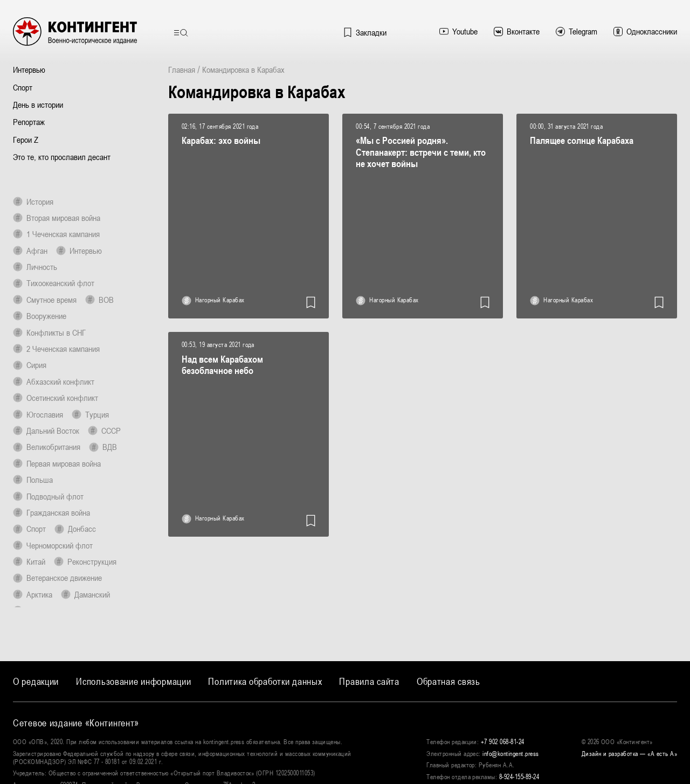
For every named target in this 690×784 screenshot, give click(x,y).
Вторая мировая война (57, 218)
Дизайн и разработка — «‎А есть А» (629, 754)
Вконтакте (517, 31)
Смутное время (45, 300)
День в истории (38, 105)
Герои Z (26, 140)
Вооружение (40, 316)
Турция (90, 414)
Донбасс (75, 529)
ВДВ (103, 447)
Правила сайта (369, 681)
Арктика (33, 594)
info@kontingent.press (510, 754)
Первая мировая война (57, 463)
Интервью (29, 70)
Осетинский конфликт (56, 398)
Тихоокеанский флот (54, 283)
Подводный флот (48, 496)
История (33, 202)
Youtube (458, 31)
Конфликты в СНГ (49, 332)
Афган (30, 251)
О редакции (36, 681)
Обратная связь (448, 681)
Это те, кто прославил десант (62, 157)
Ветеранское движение (57, 578)
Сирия (30, 365)
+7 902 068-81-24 (503, 742)
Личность (35, 267)
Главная (182, 70)
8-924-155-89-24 (519, 777)
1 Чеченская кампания (56, 234)
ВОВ (99, 300)
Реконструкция (85, 561)
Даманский (85, 594)
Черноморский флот (53, 545)
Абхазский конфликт (54, 381)
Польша (33, 480)
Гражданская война (51, 512)
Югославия (38, 414)
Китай (29, 561)
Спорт (23, 87)
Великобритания (47, 447)
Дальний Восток (46, 431)
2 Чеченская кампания (56, 349)
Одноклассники (645, 31)
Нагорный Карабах (213, 301)
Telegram (577, 31)
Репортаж (29, 122)
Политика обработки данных (265, 681)
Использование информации (133, 681)
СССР (104, 431)
